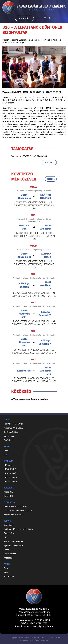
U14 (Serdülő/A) (11, 477)
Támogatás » (24, 18)
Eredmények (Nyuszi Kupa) (15, 506)
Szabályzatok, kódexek (13, 541)
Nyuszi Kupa (9, 436)
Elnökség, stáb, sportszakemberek (18, 529)
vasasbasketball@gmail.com (38, 626)
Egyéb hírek (9, 440)
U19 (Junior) (9, 465)
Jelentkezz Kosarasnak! (14, 515)
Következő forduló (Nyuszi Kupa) (18, 510)
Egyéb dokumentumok (13, 545)
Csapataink (9, 525)
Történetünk (9, 533)
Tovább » (49, 163)
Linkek (6, 550)
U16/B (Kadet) (10, 473)
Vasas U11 (8, 496)
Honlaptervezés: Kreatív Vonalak (34, 640)
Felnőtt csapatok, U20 (13, 424)
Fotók (6, 568)
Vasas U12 (8, 492)
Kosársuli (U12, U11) (12, 432)
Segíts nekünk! (10, 554)
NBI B (6, 451)
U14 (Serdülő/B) (11, 481)
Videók (7, 572)
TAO (5, 537)
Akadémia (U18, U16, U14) (15, 428)
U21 (5, 455)
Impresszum (9, 576)
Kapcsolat (8, 558)
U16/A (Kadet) (10, 469)
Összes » (51, 179)
